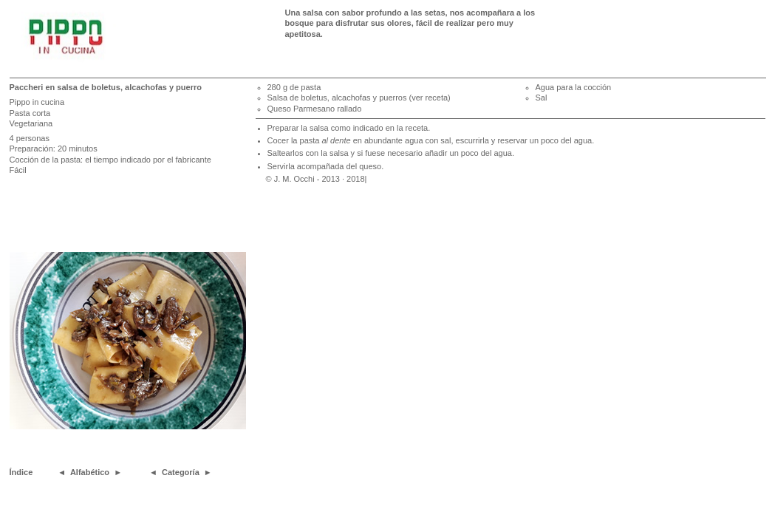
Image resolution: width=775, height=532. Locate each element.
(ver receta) (430, 98)
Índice (21, 472)
